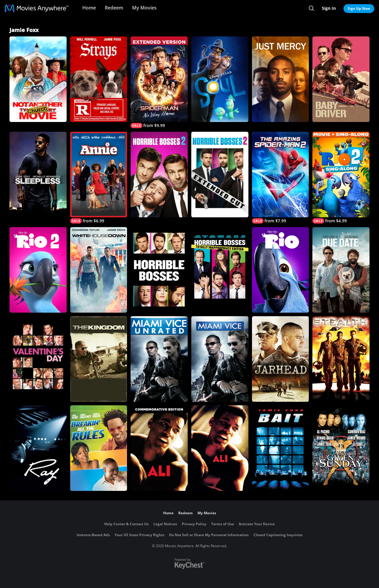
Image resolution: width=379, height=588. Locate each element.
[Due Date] (341, 270)
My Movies (144, 8)
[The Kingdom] (99, 359)
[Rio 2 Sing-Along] (341, 178)
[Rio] (281, 270)
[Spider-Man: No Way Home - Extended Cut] (159, 82)
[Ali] (159, 448)
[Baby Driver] (341, 79)
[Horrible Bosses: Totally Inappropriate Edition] (220, 270)
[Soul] (220, 79)
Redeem (114, 8)
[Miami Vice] (220, 359)
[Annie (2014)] (99, 178)
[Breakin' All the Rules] (99, 448)
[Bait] (281, 448)
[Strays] (99, 79)
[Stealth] (341, 359)
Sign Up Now (359, 8)
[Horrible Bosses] (159, 270)
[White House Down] (99, 270)
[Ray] (38, 448)
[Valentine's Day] (38, 359)
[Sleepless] (38, 175)
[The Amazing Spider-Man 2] (281, 178)
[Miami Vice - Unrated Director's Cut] (159, 359)
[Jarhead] (281, 359)
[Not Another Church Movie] (38, 79)
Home (89, 8)
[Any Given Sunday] (341, 448)
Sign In (329, 8)
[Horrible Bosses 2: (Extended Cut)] (220, 175)
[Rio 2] (38, 270)
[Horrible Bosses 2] (159, 175)
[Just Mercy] (281, 79)
